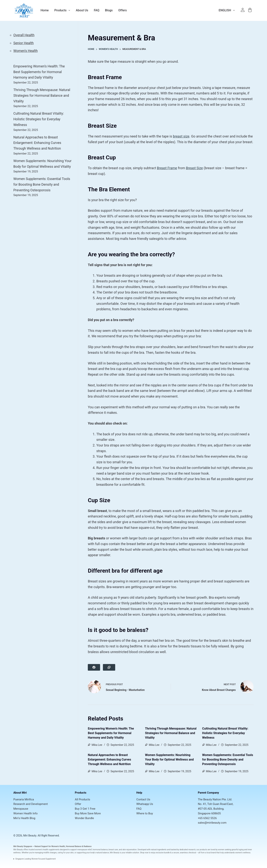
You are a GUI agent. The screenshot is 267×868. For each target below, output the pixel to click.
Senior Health (24, 43)
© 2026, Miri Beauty (25, 836)
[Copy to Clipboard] (109, 667)
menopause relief (84, 850)
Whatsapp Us (145, 804)
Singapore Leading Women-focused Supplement (35, 859)
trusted (32, 850)
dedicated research (188, 850)
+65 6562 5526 (207, 818)
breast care (113, 850)
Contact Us (143, 799)
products (203, 850)
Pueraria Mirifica (24, 799)
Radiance (88, 846)
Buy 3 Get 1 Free (85, 809)
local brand (211, 853)
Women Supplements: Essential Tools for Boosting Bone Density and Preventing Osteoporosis (228, 759)
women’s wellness (243, 853)
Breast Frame (167, 168)
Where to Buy (145, 813)
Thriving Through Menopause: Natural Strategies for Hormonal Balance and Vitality (171, 733)
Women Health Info (25, 813)
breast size (181, 136)
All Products (82, 799)
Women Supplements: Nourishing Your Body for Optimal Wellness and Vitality (169, 759)
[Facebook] (94, 667)
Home (45, 10)
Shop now (144, 853)
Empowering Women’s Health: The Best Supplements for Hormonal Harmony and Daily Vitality (111, 733)
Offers (123, 10)
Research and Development (31, 804)
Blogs (109, 10)
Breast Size (194, 168)
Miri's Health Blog (24, 818)
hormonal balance (100, 850)
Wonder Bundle (84, 818)
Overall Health (24, 35)
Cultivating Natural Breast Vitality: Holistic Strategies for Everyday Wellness (225, 733)
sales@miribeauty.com (212, 823)
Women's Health (26, 51)
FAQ (97, 10)
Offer (78, 804)
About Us (82, 10)
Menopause (21, 809)
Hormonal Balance (74, 846)
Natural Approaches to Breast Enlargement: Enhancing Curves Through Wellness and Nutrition (109, 759)
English (227, 10)
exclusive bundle (163, 853)
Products (62, 10)
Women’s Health (58, 846)
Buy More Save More (88, 813)
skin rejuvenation (129, 850)
